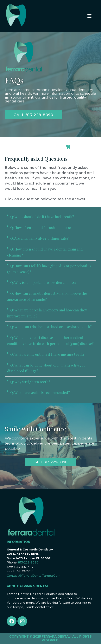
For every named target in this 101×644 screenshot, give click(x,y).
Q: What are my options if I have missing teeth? (47, 354)
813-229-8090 (28, 562)
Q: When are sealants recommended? (40, 393)
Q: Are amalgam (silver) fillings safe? (39, 238)
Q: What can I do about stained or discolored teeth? (51, 327)
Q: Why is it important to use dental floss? (43, 283)
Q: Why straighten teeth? (30, 382)
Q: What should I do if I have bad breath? (42, 217)
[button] (50, 217)
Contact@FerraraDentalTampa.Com (34, 576)
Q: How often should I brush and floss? (41, 228)
